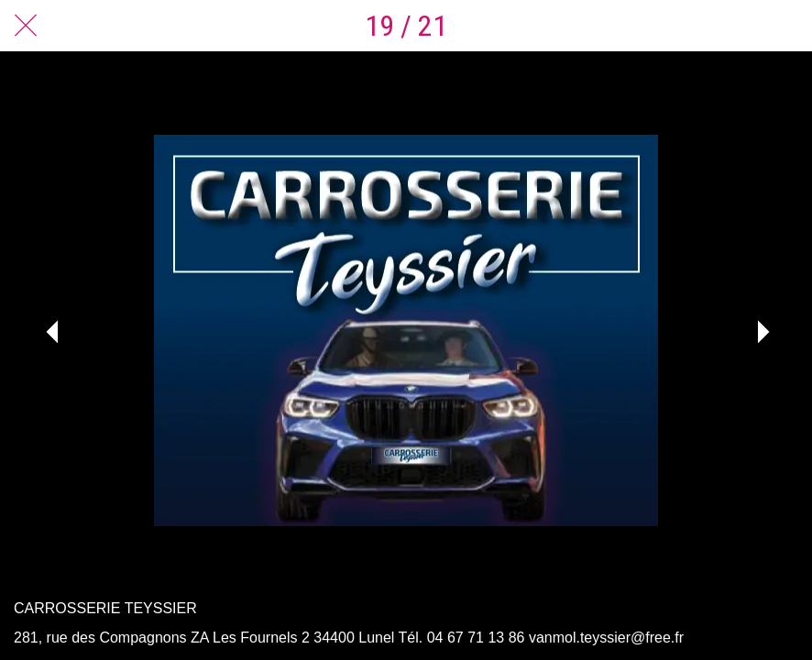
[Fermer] (26, 26)
